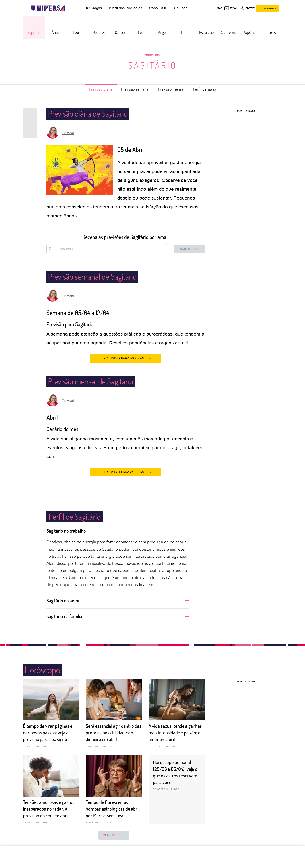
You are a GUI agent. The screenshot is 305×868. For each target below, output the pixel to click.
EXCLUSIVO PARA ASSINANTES (126, 358)
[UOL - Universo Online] (69, 8)
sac (220, 8)
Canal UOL (158, 8)
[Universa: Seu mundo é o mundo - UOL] (48, 8)
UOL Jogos (93, 8)
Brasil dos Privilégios (125, 8)
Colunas (181, 8)
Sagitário (153, 65)
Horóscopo (152, 55)
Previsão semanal (135, 89)
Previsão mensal (171, 89)
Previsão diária (101, 89)
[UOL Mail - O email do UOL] (231, 8)
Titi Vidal (68, 133)
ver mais (114, 835)
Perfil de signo (205, 89)
